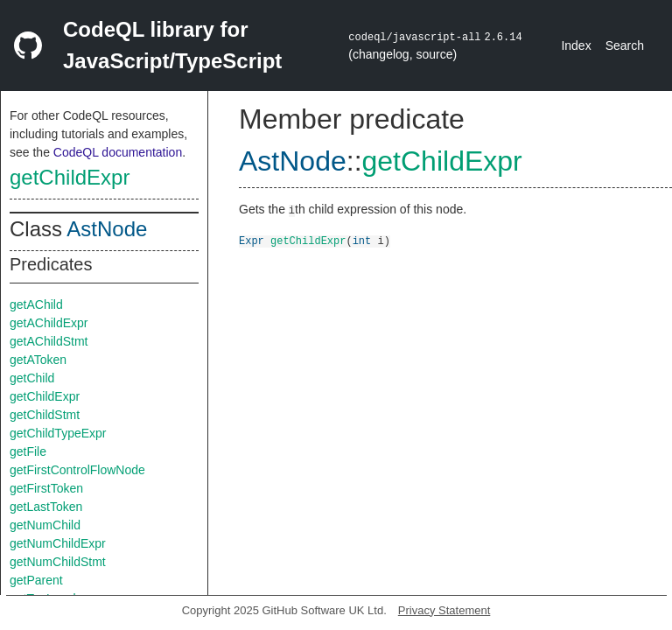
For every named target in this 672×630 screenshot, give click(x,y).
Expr (252, 240)
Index (576, 45)
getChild (32, 378)
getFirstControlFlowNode (77, 470)
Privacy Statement (444, 610)
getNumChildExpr (58, 543)
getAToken (38, 360)
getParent (36, 580)
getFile (28, 451)
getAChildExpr (49, 323)
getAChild (36, 304)
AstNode (107, 229)
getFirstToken (46, 488)
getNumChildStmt (58, 562)
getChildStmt (45, 415)
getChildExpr (70, 177)
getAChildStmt (49, 341)
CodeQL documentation (118, 152)
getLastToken (46, 507)
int (362, 240)
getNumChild (45, 525)
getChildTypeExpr (58, 433)
